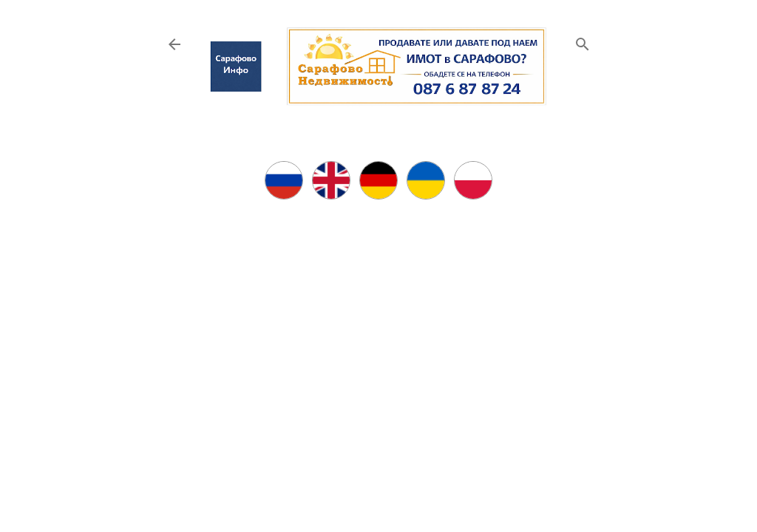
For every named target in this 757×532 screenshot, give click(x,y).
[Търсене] (583, 41)
